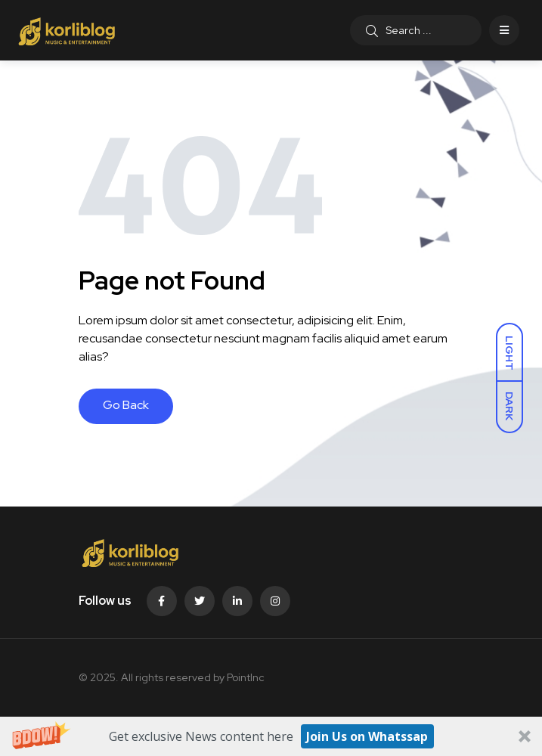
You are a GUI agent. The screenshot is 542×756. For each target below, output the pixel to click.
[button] (271, 736)
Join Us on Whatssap (367, 736)
